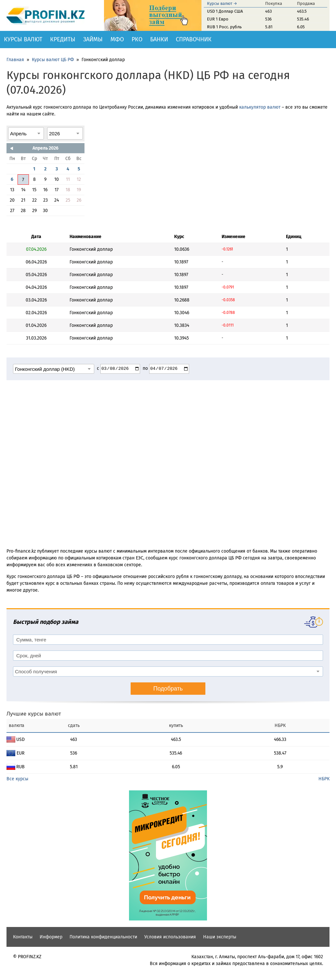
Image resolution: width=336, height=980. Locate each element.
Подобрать (168, 689)
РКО (137, 39)
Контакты (23, 937)
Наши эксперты (220, 937)
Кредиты (63, 39)
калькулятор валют (260, 107)
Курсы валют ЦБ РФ (53, 60)
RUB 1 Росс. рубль (224, 27)
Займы (93, 39)
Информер (51, 937)
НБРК (324, 779)
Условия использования (170, 937)
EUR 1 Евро (218, 19)
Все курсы (17, 779)
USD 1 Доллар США (225, 11)
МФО (117, 39)
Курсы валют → (222, 3)
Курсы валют (23, 39)
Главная (15, 60)
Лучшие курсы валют (34, 714)
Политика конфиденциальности (103, 937)
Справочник (194, 39)
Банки (159, 39)
